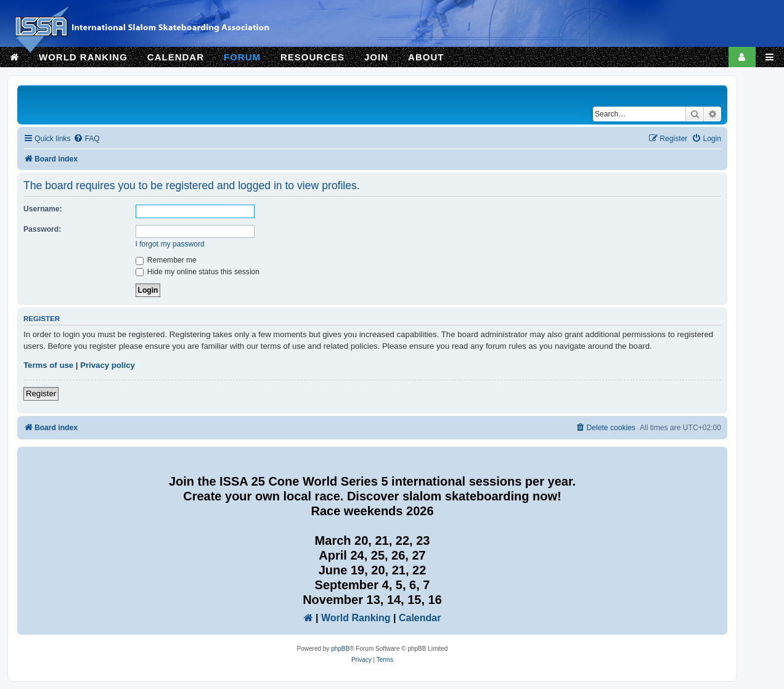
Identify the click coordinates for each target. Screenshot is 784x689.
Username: (43, 209)
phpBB (340, 649)
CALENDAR (176, 57)
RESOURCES (312, 57)
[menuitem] (86, 139)
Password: (42, 229)
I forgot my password (170, 244)
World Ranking (356, 618)
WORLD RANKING (83, 57)
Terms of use (48, 365)
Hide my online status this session (198, 272)
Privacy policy (108, 365)
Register (41, 393)
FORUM (242, 57)
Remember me (166, 260)
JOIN (376, 57)
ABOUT (426, 57)
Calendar (420, 618)
